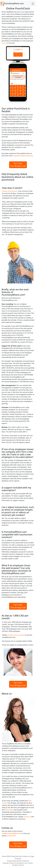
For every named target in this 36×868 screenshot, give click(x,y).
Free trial (19, 856)
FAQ (8, 856)
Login (32, 856)
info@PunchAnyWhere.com (11, 833)
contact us (27, 817)
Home (4, 856)
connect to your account (16, 635)
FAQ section (9, 810)
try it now (5, 43)
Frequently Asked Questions (23, 156)
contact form (11, 836)
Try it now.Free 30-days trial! (18, 165)
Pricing (12, 856)
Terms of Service (23, 861)
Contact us (26, 856)
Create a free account (10, 191)
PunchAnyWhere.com (12, 4)
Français (18, 859)
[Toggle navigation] (33, 4)
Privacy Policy (12, 861)
